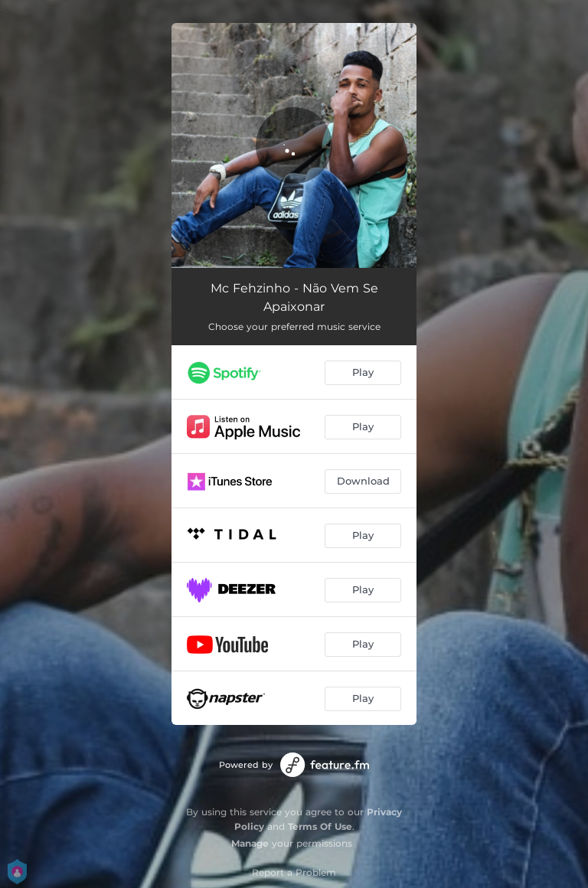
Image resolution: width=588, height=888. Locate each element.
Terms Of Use (320, 826)
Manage (250, 843)
